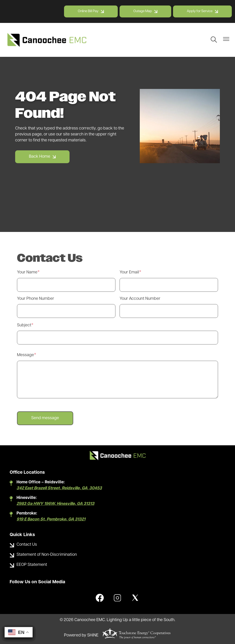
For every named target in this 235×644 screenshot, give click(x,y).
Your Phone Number (36, 299)
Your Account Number (140, 299)
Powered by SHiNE (81, 635)
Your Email (129, 272)
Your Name (27, 272)
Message (25, 355)
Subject (24, 325)
